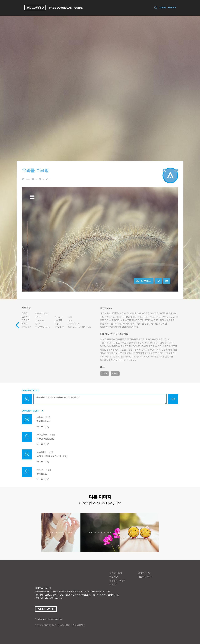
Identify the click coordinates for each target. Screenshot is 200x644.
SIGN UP (172, 8)
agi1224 (40, 470)
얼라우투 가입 (144, 573)
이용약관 (114, 577)
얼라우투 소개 (116, 573)
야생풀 (115, 374)
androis (40, 417)
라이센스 (113, 585)
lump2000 (41, 452)
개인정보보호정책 (117, 581)
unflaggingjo (42, 434)
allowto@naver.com (53, 598)
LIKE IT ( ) (44, 427)
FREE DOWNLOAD (61, 8)
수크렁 (105, 374)
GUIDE (79, 8)
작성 (173, 399)
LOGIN (163, 8)
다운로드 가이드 (137, 339)
